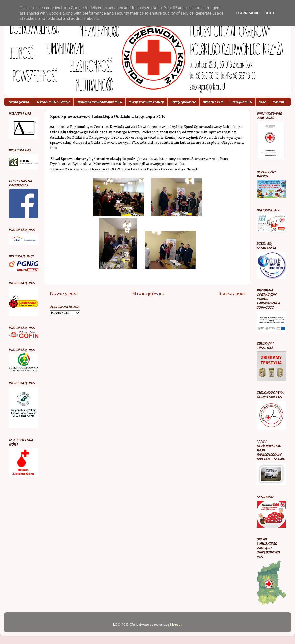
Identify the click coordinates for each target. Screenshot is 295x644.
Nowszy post (64, 294)
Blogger (176, 625)
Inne (262, 102)
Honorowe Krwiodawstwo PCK (100, 102)
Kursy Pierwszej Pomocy (146, 102)
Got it (270, 13)
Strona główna (19, 102)
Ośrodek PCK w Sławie (53, 102)
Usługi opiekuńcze (183, 102)
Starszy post (232, 294)
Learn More (247, 13)
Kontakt (279, 102)
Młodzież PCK (213, 102)
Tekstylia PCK (241, 102)
